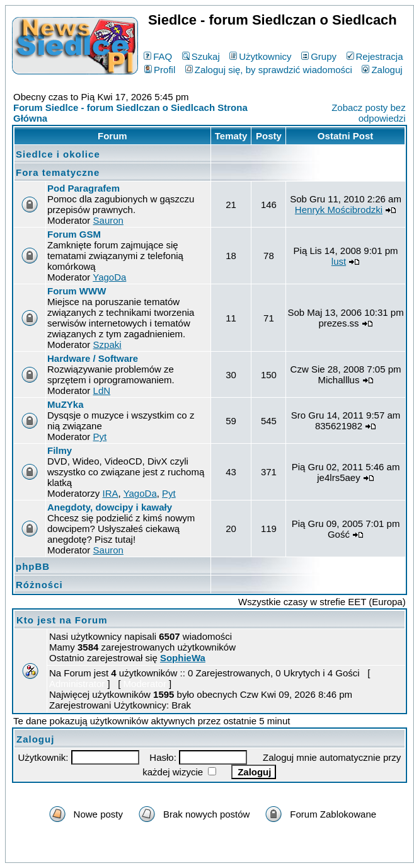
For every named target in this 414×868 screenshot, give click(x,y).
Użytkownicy (260, 56)
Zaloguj (382, 70)
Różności (39, 585)
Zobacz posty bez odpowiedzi (369, 113)
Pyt (100, 437)
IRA (111, 493)
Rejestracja (375, 56)
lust (339, 261)
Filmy (60, 450)
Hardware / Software (93, 358)
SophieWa (183, 658)
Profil (160, 70)
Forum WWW (77, 291)
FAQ (158, 56)
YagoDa (109, 277)
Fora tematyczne (58, 172)
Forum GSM (74, 234)
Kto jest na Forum (62, 620)
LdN (102, 391)
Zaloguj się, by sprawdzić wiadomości (269, 70)
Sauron (108, 220)
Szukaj (201, 56)
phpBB (33, 566)
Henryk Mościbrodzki (339, 210)
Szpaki (107, 344)
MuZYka (66, 404)
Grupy (319, 56)
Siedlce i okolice (58, 154)
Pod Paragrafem (83, 188)
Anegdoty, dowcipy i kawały (110, 507)
